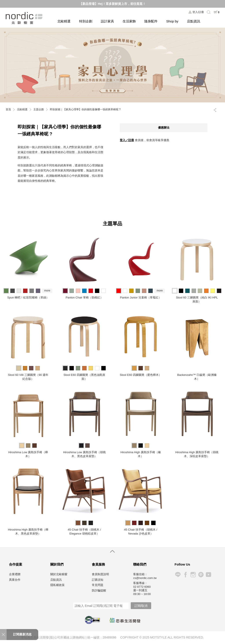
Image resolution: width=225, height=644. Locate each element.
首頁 (8, 110)
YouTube (208, 575)
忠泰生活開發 (125, 620)
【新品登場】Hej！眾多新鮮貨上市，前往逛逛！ (112, 4)
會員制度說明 (100, 574)
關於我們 (57, 564)
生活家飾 (129, 21)
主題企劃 (39, 110)
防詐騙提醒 (99, 590)
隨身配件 (151, 21)
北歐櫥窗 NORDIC (24, 18)
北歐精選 (64, 21)
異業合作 (15, 580)
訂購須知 (98, 580)
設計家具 (107, 21)
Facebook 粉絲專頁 (185, 575)
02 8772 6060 (142, 587)
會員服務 (98, 564)
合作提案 (16, 564)
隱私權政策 (57, 585)
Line (178, 575)
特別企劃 (86, 21)
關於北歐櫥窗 (59, 574)
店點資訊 (194, 21)
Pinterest (201, 575)
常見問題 (98, 585)
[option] (112, 65)
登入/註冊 (198, 12)
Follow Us (182, 564)
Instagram (193, 575)
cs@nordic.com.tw (145, 578)
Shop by (172, 21)
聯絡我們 (140, 564)
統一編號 (93, 637)
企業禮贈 (15, 574)
